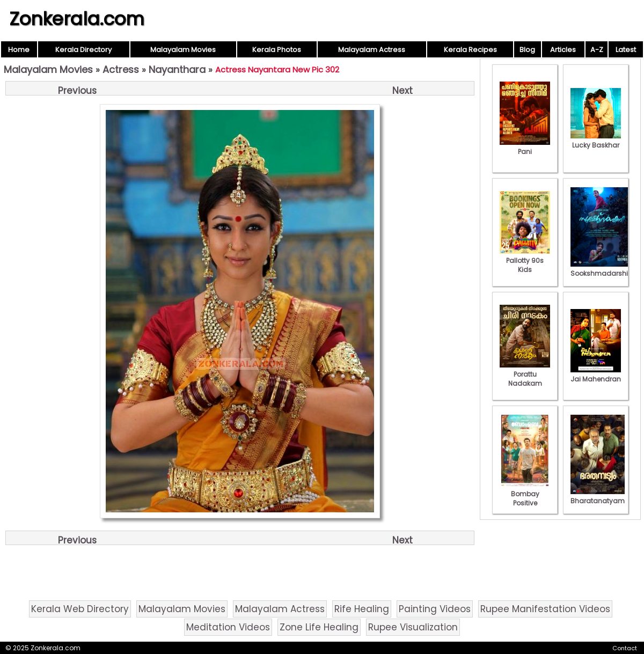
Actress (121, 69)
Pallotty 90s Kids (525, 260)
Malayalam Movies (183, 50)
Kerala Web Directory (80, 609)
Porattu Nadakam (525, 374)
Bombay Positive (525, 494)
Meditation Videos (228, 627)
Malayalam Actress (372, 50)
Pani (525, 147)
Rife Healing (362, 609)
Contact (625, 648)
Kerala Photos (277, 50)
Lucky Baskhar (596, 141)
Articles (563, 50)
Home (19, 50)
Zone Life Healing (319, 627)
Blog (527, 50)
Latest (626, 50)
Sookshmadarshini (602, 269)
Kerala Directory (83, 50)
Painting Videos (435, 609)
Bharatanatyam (598, 496)
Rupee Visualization (413, 627)
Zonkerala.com (77, 19)
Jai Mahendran (596, 374)
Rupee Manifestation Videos (545, 609)
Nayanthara (177, 69)
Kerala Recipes (470, 50)
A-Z (597, 50)
